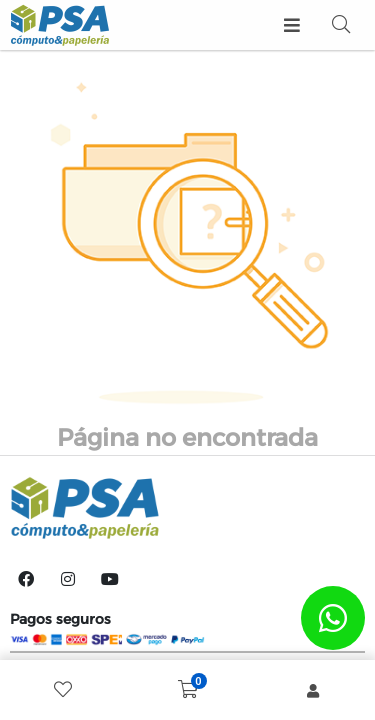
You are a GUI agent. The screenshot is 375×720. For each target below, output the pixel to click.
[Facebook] (26, 579)
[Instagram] (68, 579)
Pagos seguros (60, 619)
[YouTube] (110, 579)
